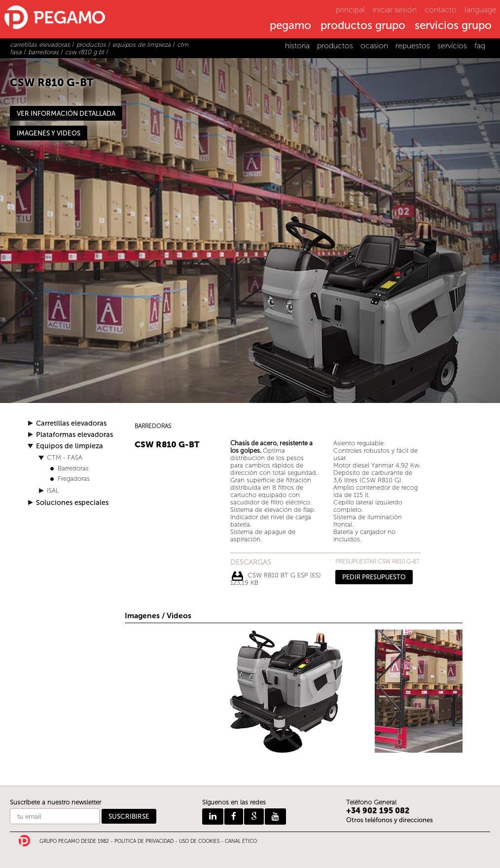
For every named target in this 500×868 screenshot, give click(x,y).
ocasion (374, 46)
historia (297, 46)
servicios (452, 46)
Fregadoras (74, 479)
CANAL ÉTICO (241, 841)
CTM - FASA (65, 457)
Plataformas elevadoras (74, 435)
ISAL (53, 490)
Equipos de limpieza (70, 446)
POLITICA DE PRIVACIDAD (144, 841)
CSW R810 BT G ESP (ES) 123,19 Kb (276, 576)
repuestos (413, 46)
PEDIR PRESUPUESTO (374, 577)
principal (350, 10)
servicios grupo (453, 26)
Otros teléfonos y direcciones (390, 820)
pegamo (290, 26)
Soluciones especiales (72, 503)
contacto (441, 10)
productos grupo (363, 26)
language (481, 10)
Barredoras (73, 468)
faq (480, 46)
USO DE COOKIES (199, 841)
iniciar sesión (395, 10)
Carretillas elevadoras (71, 423)
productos (335, 46)
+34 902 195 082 (378, 811)
